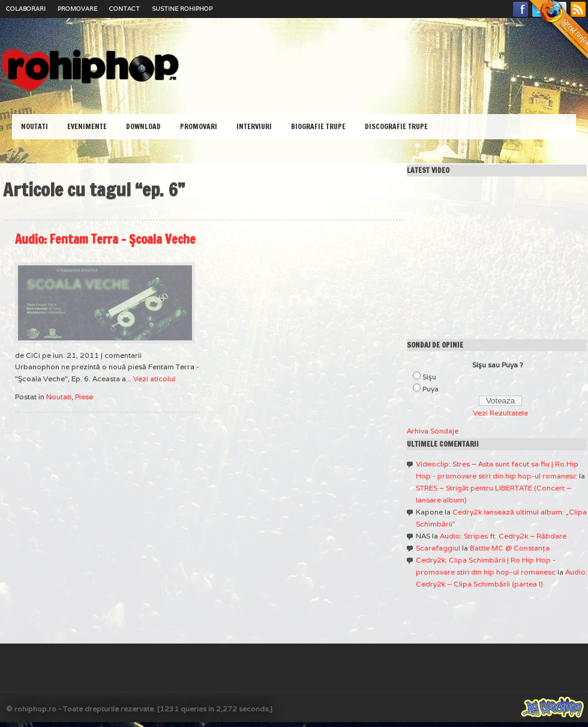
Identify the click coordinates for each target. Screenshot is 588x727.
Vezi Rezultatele (500, 413)
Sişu (429, 377)
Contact (124, 9)
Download (143, 126)
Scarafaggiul (438, 548)
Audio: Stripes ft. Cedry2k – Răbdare (503, 536)
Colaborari (26, 9)
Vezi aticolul (154, 379)
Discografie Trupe (396, 126)
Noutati (34, 126)
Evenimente (87, 126)
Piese (84, 397)
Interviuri (254, 126)
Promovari (199, 126)
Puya (430, 389)
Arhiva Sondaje (433, 431)
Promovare (77, 9)
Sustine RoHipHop (182, 9)
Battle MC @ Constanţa (510, 548)
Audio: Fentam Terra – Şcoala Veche (105, 239)
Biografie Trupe (318, 126)
